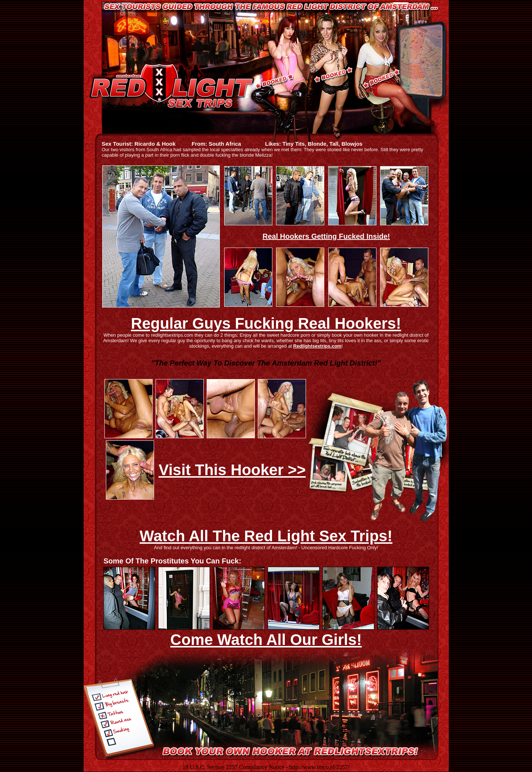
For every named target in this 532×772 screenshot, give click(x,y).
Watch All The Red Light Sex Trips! (266, 536)
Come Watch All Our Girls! (266, 640)
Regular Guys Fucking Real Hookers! (266, 323)
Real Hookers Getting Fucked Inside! (326, 236)
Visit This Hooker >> (232, 470)
